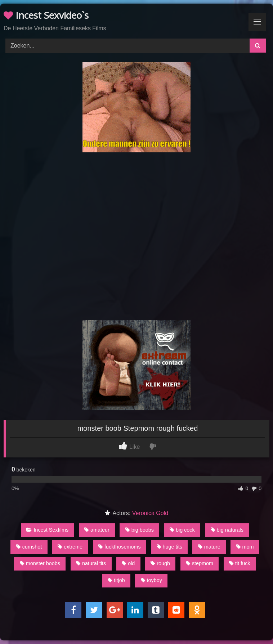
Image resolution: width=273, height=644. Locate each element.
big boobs (140, 530)
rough (160, 563)
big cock (182, 530)
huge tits (169, 547)
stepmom (200, 563)
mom (245, 547)
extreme (70, 547)
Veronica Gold (150, 513)
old (128, 563)
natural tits (91, 563)
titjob (116, 580)
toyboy (151, 580)
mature (209, 547)
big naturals (227, 530)
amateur (97, 530)
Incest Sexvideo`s (46, 15)
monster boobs (40, 563)
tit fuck (240, 563)
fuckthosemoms (120, 547)
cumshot (29, 547)
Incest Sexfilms (47, 530)
